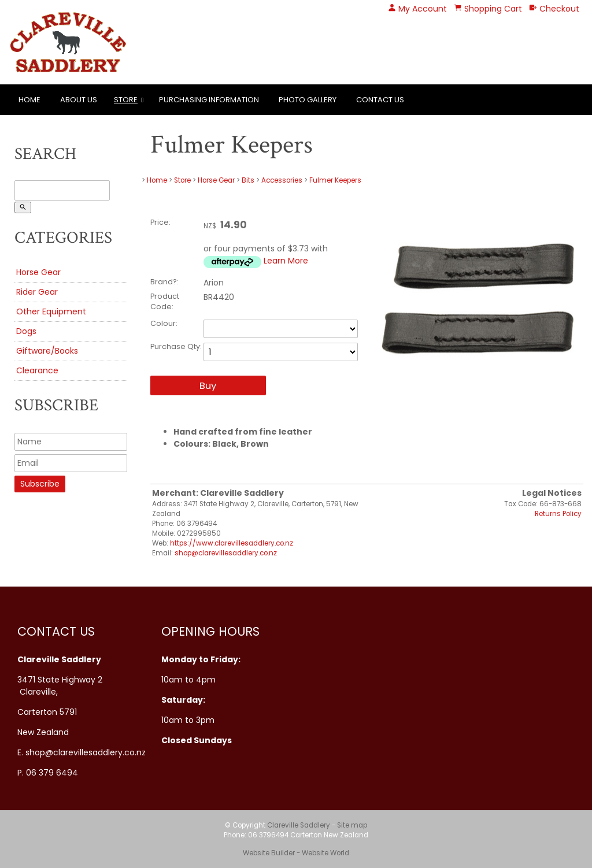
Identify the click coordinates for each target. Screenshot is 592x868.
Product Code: (165, 301)
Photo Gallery (308, 100)
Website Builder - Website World (296, 853)
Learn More (286, 261)
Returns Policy (558, 514)
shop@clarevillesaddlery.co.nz (226, 553)
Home (29, 100)
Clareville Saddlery (299, 825)
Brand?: (164, 282)
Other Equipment (51, 311)
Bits (248, 180)
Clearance (37, 370)
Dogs (26, 331)
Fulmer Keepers (335, 180)
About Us (79, 100)
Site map (352, 825)
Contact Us (380, 100)
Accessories (282, 180)
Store (126, 100)
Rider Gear (37, 292)
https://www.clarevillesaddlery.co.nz (232, 543)
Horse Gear (38, 272)
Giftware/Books (47, 351)
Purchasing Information (209, 100)
